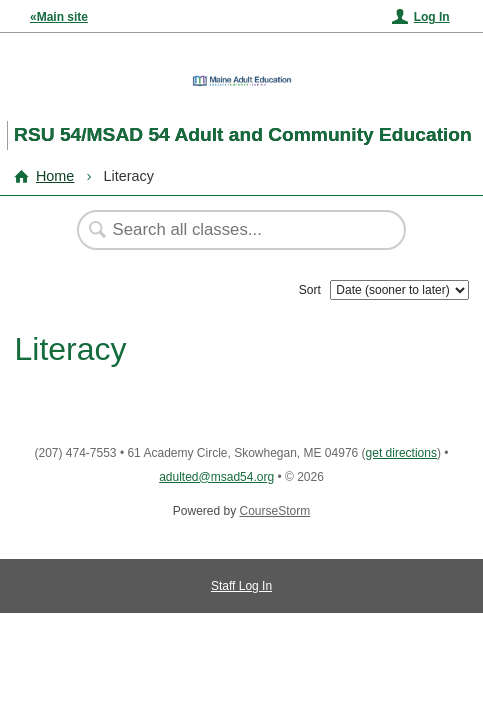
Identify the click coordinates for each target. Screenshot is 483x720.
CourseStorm (275, 511)
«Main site (59, 17)
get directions (401, 453)
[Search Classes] (231, 230)
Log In (432, 17)
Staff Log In (241, 586)
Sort (310, 290)
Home (55, 176)
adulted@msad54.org (216, 477)
